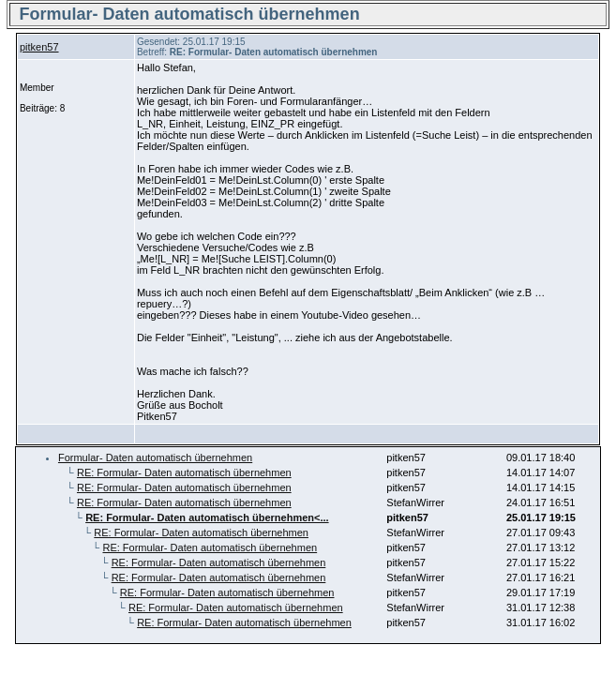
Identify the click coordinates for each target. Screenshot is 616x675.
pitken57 (39, 47)
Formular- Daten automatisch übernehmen (155, 457)
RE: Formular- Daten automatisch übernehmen (184, 472)
